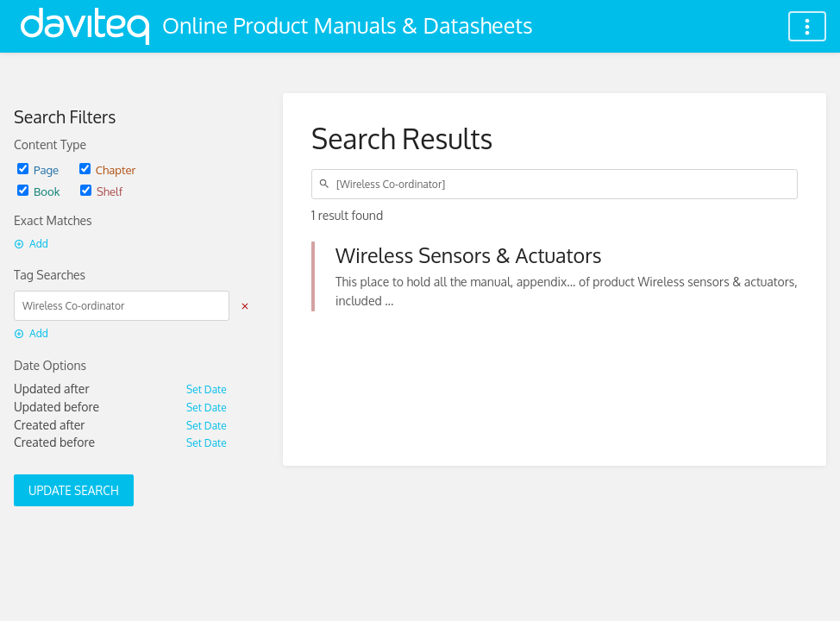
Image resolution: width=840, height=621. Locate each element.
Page (38, 169)
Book (38, 191)
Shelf (101, 191)
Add (31, 244)
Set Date (207, 389)
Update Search (74, 490)
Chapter (108, 169)
